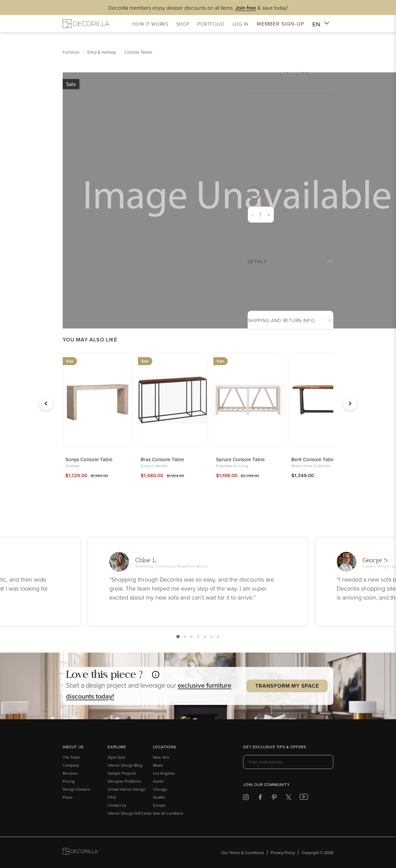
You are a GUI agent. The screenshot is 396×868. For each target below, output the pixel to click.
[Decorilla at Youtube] (304, 798)
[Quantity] (260, 215)
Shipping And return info (281, 320)
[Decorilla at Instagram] (246, 798)
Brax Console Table (162, 459)
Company (71, 765)
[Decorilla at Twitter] (288, 798)
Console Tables (138, 52)
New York (161, 757)
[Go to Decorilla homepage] (80, 852)
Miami (158, 765)
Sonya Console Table (89, 459)
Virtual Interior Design (126, 789)
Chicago (160, 789)
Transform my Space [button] (287, 686)
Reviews (70, 773)
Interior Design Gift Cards (130, 813)
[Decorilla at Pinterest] (274, 798)
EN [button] (321, 24)
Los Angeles (164, 773)
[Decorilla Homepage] (86, 24)
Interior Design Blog (125, 765)
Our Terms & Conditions (243, 852)
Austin (158, 781)
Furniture (71, 52)
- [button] (252, 215)
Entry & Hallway (102, 52)
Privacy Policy (283, 852)
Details (257, 261)
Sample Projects (122, 773)
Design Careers (76, 789)
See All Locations (168, 813)
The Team (71, 757)
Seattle (159, 797)
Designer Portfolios (124, 781)
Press (68, 797)
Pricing (69, 781)
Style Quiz (116, 757)
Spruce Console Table (240, 459)
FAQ (112, 797)
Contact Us (117, 805)
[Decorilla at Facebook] (260, 798)
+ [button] (269, 215)
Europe (159, 805)
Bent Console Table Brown (321, 459)
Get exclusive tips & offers (274, 747)
